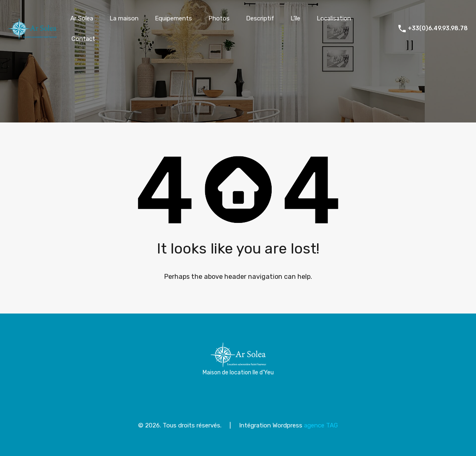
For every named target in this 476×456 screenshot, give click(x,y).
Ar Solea (82, 18)
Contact (83, 39)
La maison (124, 18)
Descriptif (260, 18)
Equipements (173, 18)
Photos (219, 18)
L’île (295, 18)
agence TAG (321, 425)
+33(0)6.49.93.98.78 (438, 29)
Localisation (334, 18)
